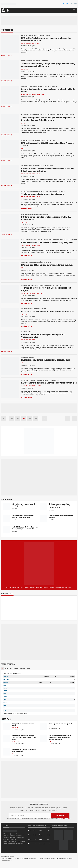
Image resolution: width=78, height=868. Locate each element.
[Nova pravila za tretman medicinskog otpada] (6, 726)
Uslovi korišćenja (45, 858)
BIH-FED (23, 669)
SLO (6, 669)
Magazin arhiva (63, 858)
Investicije (41, 95)
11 (18, 418)
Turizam (33, 245)
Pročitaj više (6, 55)
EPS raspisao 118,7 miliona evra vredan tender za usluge (47, 265)
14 (36, 418)
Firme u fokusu (26, 44)
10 (12, 418)
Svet (50, 742)
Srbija (34, 44)
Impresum (11, 858)
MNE (29, 669)
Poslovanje (42, 844)
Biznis (23, 69)
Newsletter (54, 858)
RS (2, 669)
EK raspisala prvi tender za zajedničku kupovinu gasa (46, 360)
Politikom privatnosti (65, 818)
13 (30, 418)
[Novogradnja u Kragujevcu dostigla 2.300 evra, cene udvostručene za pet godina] (6, 738)
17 (44, 418)
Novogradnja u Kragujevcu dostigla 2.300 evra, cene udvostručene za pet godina (24, 737)
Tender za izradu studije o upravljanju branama (43, 194)
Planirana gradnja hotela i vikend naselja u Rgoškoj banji (47, 242)
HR (11, 669)
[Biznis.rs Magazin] (39, 564)
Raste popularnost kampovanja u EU (60, 724)
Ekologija (15, 728)
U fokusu (41, 839)
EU (22, 363)
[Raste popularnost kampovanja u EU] (44, 726)
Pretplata (71, 858)
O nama (4, 858)
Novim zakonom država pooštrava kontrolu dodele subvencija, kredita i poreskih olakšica (60, 506)
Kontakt (17, 858)
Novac (41, 835)
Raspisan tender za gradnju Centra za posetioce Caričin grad (49, 383)
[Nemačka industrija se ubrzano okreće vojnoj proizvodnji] (6, 752)
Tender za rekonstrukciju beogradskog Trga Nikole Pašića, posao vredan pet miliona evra (48, 65)
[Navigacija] (74, 10)
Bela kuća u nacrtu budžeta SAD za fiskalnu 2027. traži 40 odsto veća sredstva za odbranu (60, 737)
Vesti (38, 44)
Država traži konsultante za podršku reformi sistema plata (48, 311)
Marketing (24, 858)
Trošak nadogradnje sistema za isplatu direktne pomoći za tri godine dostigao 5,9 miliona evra (48, 119)
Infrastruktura (31, 95)
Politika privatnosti (33, 858)
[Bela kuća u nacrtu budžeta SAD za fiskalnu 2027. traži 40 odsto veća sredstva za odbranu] (44, 738)
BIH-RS (16, 669)
